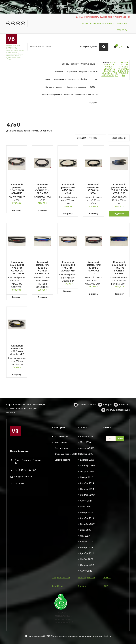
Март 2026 (85, 583)
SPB (126, 67)
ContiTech (108, 73)
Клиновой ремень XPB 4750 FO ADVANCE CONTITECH (17, 268)
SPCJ (127, 71)
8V (124, 75)
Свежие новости (63, 601)
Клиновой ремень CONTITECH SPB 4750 (17, 189)
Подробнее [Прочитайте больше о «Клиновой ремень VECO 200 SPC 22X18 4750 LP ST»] (119, 214)
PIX (100, 24)
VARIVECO (110, 65)
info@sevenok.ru (23, 617)
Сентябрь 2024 (88, 636)
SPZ (125, 69)
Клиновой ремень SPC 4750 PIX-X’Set (93, 189)
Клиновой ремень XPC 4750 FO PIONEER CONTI (119, 268)
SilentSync (110, 71)
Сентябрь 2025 (88, 606)
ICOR (125, 24)
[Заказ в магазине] (90, 138)
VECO (84, 24)
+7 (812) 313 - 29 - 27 (25, 610)
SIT (121, 24)
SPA (122, 67)
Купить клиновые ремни (118, 418)
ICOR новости (61, 577)
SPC (121, 69)
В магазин (124, 413)
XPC (122, 65)
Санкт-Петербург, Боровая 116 (28, 602)
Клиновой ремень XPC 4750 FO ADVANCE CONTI (94, 268)
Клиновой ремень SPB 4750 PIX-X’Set (68, 189)
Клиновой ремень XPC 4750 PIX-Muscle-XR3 (17, 350)
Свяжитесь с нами (87, 413)
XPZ (126, 65)
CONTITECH (93, 24)
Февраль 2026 (87, 589)
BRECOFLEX (122, 30)
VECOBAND (110, 69)
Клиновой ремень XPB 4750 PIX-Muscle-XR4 (68, 266)
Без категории (61, 589)
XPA (121, 62)
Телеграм (107, 413)
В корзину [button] (17, 210)
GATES (116, 24)
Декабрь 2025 (87, 601)
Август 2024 (86, 641)
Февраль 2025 (87, 612)
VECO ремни (61, 583)
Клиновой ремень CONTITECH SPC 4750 (42, 189)
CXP (126, 73)
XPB (126, 62)
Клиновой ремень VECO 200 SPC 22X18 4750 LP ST (119, 189)
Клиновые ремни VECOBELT (69, 595)
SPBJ (121, 73)
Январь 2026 (87, 595)
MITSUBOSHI (107, 24)
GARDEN (110, 67)
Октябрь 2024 (87, 630)
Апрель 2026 (86, 577)
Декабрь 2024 (87, 624)
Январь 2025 (87, 618)
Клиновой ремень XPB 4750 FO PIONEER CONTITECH (42, 268)
